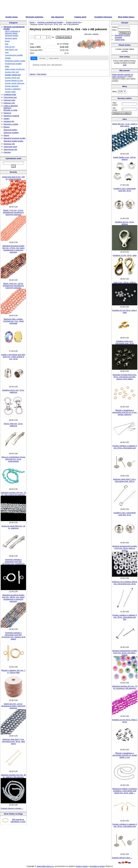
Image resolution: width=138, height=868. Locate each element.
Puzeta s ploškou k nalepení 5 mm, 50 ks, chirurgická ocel (125, 447)
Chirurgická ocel (10, 97)
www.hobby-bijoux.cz (45, 866)
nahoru (32, 74)
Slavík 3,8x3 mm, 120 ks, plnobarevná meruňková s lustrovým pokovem (13, 286)
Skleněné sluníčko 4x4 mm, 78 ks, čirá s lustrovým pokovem (13, 494)
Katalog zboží (80, 17)
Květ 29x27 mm (11, 50)
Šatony (6, 135)
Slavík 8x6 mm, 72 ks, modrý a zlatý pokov (125, 125)
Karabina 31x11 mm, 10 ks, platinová (13, 391)
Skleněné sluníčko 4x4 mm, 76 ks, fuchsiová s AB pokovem (125, 687)
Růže (7, 66)
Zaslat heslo (120, 40)
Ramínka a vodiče (11, 124)
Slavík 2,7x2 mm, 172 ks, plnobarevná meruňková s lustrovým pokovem (13, 212)
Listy (7, 52)
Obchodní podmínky (34, 17)
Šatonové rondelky (11, 133)
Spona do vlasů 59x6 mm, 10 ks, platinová (13, 527)
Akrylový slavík (11, 38)
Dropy (7, 41)
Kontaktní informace (103, 17)
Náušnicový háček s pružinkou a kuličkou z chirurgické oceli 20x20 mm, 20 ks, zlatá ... (125, 791)
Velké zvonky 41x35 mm (15, 69)
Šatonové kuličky (10, 130)
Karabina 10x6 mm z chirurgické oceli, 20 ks (125, 342)
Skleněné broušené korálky (15, 138)
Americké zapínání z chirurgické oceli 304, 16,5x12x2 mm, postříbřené (13, 562)
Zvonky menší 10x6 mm (15, 83)
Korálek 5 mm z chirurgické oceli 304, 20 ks (125, 514)
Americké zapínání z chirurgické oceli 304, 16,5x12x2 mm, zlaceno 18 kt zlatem (13, 636)
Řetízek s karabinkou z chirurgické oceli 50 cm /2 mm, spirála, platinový (125, 412)
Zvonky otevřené (12, 86)
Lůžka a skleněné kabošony (11, 107)
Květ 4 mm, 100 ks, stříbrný (125, 282)
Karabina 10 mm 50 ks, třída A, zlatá (125, 311)
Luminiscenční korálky (14, 55)
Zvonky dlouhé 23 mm (14, 80)
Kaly (7, 44)
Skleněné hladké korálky (13, 141)
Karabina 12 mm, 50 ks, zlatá (125, 255)
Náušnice (7, 113)
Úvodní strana (11, 17)
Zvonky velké (10, 92)
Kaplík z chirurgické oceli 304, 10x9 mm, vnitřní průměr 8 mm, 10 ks (13, 357)
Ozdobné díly (9, 121)
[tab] (34, 58)
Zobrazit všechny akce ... (122, 858)
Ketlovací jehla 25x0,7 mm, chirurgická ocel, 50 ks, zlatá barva (13, 741)
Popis (34, 58)
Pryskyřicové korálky (13, 64)
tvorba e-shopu (82, 866)
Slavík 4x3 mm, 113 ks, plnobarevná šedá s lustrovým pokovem (13, 706)
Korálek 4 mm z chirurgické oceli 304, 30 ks (125, 190)
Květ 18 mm (10, 47)
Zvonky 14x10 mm (13, 75)
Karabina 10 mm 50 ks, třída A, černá (125, 721)
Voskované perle (10, 147)
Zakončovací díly (10, 149)
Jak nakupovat (57, 17)
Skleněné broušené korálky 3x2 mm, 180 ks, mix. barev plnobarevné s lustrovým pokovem (13, 598)
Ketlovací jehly (9, 100)
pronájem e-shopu (97, 866)
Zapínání (7, 152)
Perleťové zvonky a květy (15, 61)
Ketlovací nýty (9, 103)
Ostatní (8, 58)
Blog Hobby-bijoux (126, 17)
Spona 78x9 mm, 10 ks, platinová (13, 425)
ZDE (125, 65)
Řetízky (7, 127)
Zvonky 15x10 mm (12, 78)
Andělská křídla (10, 95)
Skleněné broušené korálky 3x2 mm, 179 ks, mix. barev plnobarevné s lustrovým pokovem (13, 249)
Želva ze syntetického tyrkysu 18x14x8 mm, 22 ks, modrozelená (13, 459)
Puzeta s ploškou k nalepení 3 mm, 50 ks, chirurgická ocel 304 (125, 617)
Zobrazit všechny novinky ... (12, 808)
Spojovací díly (9, 144)
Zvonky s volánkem (13, 89)
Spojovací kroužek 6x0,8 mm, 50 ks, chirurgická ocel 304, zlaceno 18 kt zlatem (125, 377)
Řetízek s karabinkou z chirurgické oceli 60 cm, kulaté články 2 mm (125, 755)
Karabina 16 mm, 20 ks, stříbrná (125, 223)
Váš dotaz (42, 58)
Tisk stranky (42, 74)
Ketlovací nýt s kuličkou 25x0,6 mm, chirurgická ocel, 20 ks (125, 583)
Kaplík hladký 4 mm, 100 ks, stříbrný (125, 158)
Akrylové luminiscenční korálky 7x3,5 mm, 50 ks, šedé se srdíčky (125, 548)
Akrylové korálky (12, 35)
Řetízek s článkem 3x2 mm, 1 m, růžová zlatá (13, 671)
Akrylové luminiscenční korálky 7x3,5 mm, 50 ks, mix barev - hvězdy (125, 653)
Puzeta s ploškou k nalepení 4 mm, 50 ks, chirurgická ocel (125, 825)
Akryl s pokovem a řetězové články (12, 32)
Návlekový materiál (11, 116)
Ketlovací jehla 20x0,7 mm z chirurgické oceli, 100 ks (125, 480)
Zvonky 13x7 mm (12, 72)
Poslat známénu (54, 58)
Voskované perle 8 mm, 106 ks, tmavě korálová (13, 178)
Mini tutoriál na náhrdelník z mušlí (18, 821)
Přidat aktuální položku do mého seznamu (123, 76)
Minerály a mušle (10, 110)
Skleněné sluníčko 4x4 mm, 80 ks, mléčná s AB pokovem (13, 776)
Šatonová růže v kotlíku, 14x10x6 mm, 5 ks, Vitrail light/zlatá (13, 321)
